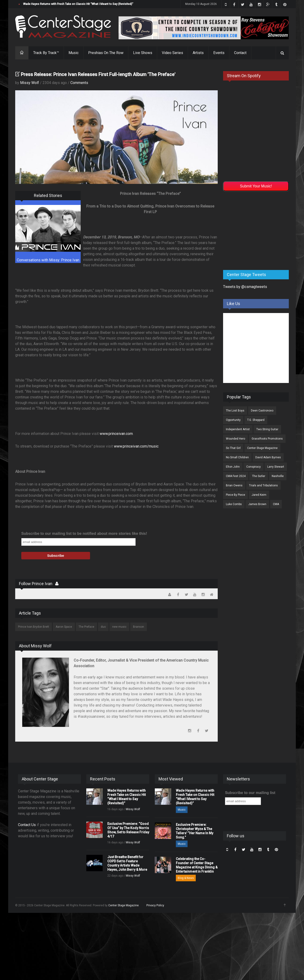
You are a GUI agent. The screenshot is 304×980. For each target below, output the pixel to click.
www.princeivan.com (116, 434)
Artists (198, 53)
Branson (139, 627)
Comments (79, 83)
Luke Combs (234, 504)
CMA (276, 504)
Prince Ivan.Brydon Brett (34, 627)
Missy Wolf (30, 83)
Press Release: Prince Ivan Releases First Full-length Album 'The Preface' (98, 74)
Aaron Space (64, 627)
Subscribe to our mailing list (250, 793)
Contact (240, 53)
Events (219, 53)
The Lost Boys (235, 411)
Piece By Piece (235, 495)
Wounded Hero (235, 439)
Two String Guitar (267, 429)
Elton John (233, 467)
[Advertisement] (258, 230)
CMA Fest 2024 (236, 476)
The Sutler (259, 476)
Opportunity (233, 420)
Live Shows (143, 53)
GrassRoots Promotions (267, 439)
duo (103, 627)
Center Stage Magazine (262, 448)
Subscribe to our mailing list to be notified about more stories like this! (84, 534)
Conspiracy (253, 467)
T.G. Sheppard (256, 420)
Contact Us (27, 825)
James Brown (257, 504)
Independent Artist (238, 429)
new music (119, 627)
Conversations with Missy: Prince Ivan (48, 260)
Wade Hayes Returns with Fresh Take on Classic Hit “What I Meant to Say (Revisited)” (78, 4)
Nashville (278, 476)
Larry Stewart (276, 467)
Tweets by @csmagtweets (245, 287)
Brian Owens (234, 485)
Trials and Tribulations (263, 485)
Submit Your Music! (256, 186)
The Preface (86, 627)
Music (74, 53)
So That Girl (233, 448)
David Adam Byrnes (268, 457)
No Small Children (237, 457)
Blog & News (186, 878)
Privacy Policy (155, 905)
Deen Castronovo (262, 411)
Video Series (172, 53)
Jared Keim (259, 495)
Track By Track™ (46, 53)
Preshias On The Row (106, 53)
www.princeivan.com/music (136, 446)
